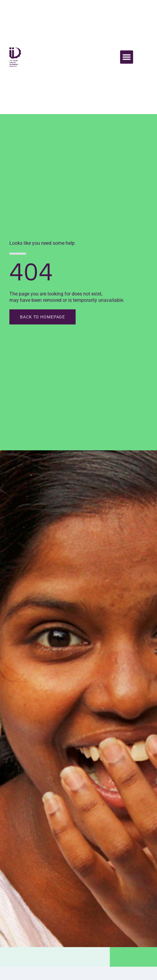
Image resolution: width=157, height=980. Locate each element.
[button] (127, 57)
